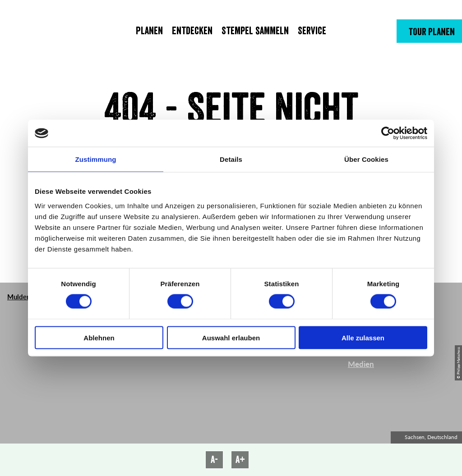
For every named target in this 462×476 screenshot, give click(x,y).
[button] (429, 31)
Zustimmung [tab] (96, 159)
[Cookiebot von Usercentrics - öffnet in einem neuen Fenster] (388, 133)
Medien (361, 364)
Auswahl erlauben (231, 337)
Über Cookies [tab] (366, 159)
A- (214, 460)
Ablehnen (99, 337)
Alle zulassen (363, 337)
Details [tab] (231, 159)
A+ (240, 460)
